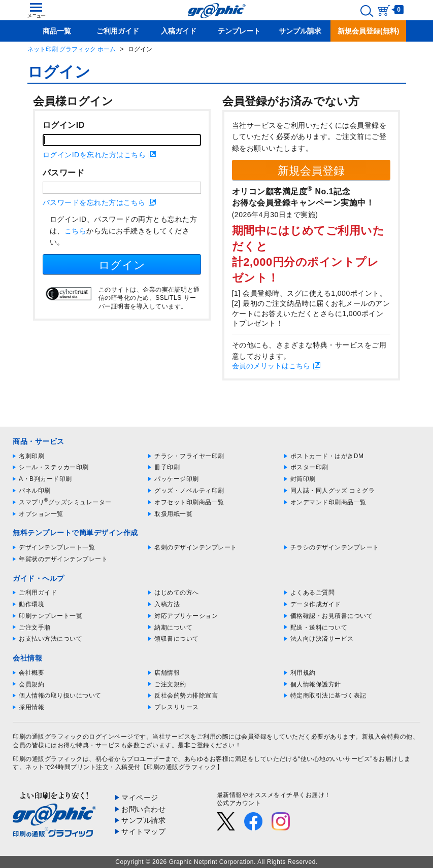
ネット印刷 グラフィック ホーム (72, 49)
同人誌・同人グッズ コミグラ (332, 491)
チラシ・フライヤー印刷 (189, 456)
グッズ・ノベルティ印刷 (189, 491)
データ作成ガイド (316, 604)
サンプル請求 (143, 820)
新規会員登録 (311, 171)
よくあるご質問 (313, 593)
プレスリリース (177, 707)
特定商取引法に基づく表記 (328, 696)
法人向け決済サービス (322, 639)
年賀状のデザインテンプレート (63, 559)
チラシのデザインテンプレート (335, 547)
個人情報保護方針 (316, 684)
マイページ (140, 797)
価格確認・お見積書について (332, 616)
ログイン (122, 265)
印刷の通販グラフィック (48, 759)
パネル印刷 (35, 491)
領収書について (177, 639)
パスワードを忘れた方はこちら (94, 202)
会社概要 (31, 673)
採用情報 (31, 707)
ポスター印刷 (309, 467)
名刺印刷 (31, 456)
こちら (76, 231)
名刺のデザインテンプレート (196, 547)
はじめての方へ (177, 593)
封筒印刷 (303, 479)
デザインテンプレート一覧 (57, 547)
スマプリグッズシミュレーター (65, 502)
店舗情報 (167, 673)
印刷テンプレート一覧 (51, 616)
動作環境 (31, 604)
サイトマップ (143, 831)
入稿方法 (167, 604)
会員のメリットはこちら (271, 366)
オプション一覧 (41, 514)
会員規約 (31, 684)
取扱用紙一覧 (173, 514)
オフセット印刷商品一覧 (189, 502)
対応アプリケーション (186, 616)
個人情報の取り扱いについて (60, 696)
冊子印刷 (167, 467)
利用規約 (303, 673)
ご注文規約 (170, 684)
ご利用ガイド (38, 593)
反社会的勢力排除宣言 (186, 696)
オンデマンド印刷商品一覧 (328, 502)
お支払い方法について (51, 639)
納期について (173, 628)
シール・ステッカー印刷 (54, 467)
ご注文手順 (35, 628)
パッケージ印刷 (177, 479)
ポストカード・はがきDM (327, 456)
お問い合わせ (143, 809)
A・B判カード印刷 (45, 479)
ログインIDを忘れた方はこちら (94, 155)
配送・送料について (319, 628)
